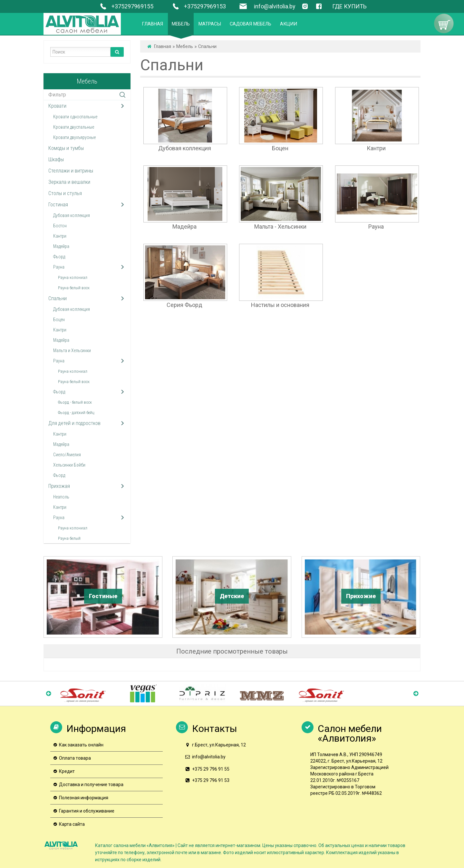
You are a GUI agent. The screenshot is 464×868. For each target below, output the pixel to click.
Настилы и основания (280, 305)
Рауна (59, 267)
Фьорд (59, 257)
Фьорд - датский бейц (76, 413)
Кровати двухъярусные (74, 137)
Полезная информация (84, 798)
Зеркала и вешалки (69, 182)
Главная (163, 46)
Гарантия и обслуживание (87, 811)
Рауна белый (69, 538)
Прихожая (59, 486)
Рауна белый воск (74, 288)
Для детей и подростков (74, 423)
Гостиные (103, 596)
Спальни (58, 298)
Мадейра (61, 246)
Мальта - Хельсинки (280, 227)
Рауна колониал (73, 277)
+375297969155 (126, 6)
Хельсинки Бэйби (69, 465)
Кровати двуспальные (74, 127)
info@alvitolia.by (275, 6)
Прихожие (361, 596)
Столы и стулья (65, 193)
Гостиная (58, 205)
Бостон (60, 226)
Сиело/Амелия (67, 455)
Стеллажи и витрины (71, 171)
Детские (232, 596)
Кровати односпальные (75, 117)
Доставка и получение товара (91, 784)
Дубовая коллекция (72, 215)
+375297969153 (198, 6)
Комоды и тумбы (66, 148)
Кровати (57, 106)
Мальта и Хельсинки (72, 350)
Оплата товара (75, 758)
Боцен (59, 320)
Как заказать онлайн (81, 745)
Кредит (67, 771)
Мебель (185, 46)
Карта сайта (72, 824)
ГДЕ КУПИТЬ (349, 6)
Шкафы (56, 159)
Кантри (60, 236)
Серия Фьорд (184, 305)
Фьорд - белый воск (75, 402)
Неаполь (61, 497)
